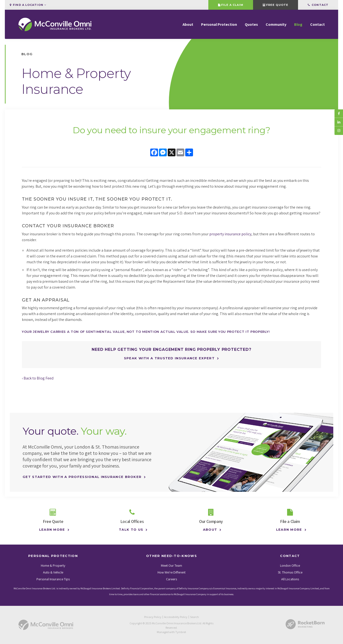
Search (194, 617)
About (188, 24)
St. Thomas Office (290, 572)
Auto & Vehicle (53, 572)
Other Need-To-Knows (171, 556)
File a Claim (231, 5)
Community (276, 24)
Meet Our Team (171, 565)
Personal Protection (219, 24)
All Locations (290, 579)
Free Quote (276, 5)
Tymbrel (181, 632)
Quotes (251, 24)
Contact (318, 5)
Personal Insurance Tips (53, 579)
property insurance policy (230, 234)
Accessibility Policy (176, 617)
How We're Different (171, 572)
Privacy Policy (153, 617)
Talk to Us (130, 529)
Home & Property (53, 565)
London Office (290, 565)
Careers (171, 579)
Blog (298, 24)
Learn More (51, 529)
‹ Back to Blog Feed (38, 378)
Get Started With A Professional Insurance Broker (82, 477)
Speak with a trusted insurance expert (169, 358)
